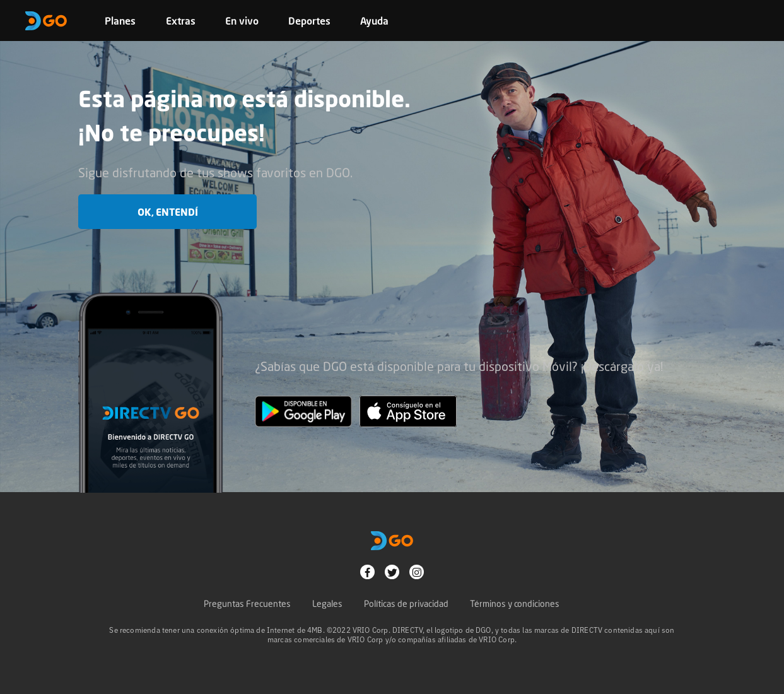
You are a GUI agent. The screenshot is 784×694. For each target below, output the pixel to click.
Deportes (309, 21)
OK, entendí (168, 212)
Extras (181, 21)
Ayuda (374, 21)
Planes (120, 21)
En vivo (242, 21)
